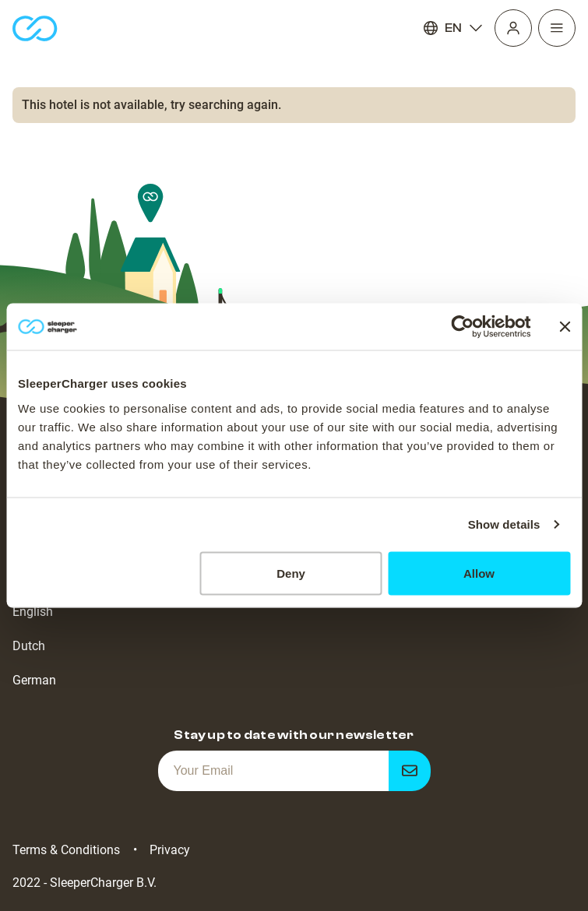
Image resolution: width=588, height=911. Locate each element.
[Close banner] (565, 327)
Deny (291, 573)
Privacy (170, 850)
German (34, 680)
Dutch (29, 646)
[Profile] (513, 28)
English (33, 612)
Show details (504, 524)
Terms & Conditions (66, 850)
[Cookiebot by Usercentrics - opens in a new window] (462, 327)
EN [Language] (453, 28)
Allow (479, 573)
